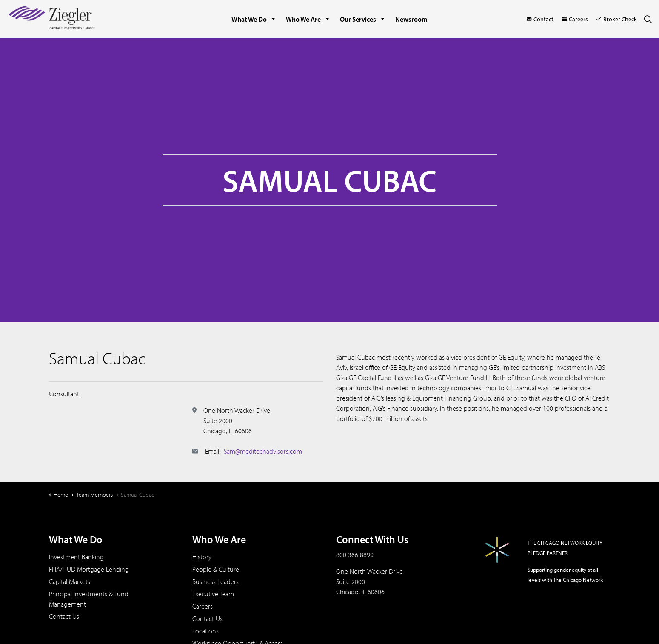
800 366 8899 (355, 555)
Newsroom (411, 19)
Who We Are (303, 19)
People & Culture (216, 569)
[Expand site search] (648, 19)
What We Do (249, 19)
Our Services (358, 19)
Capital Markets (70, 581)
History (202, 557)
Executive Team (213, 594)
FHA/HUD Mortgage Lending (89, 569)
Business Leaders (215, 581)
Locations (205, 631)
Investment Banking (76, 557)
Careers (575, 19)
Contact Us (64, 616)
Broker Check (617, 19)
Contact (540, 19)
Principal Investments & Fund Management (89, 599)
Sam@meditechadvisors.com (263, 451)
